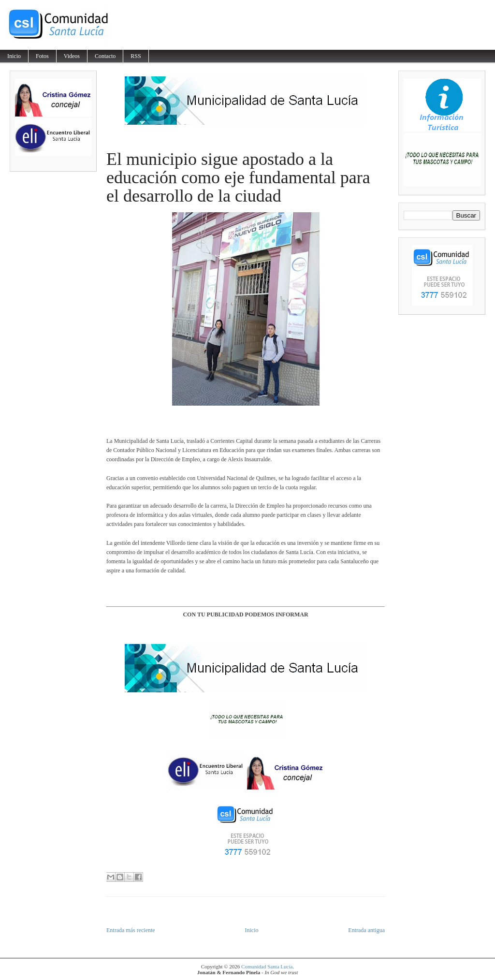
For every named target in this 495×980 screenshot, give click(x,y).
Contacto (105, 56)
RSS (136, 56)
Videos (72, 56)
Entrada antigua (366, 930)
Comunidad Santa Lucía (267, 966)
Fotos (42, 56)
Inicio (14, 56)
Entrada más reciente (131, 930)
